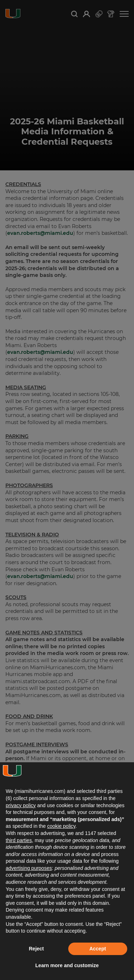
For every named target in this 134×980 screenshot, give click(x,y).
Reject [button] (36, 949)
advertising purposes (29, 868)
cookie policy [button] (61, 826)
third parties (19, 840)
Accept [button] (98, 949)
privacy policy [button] (21, 805)
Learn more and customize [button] (67, 965)
